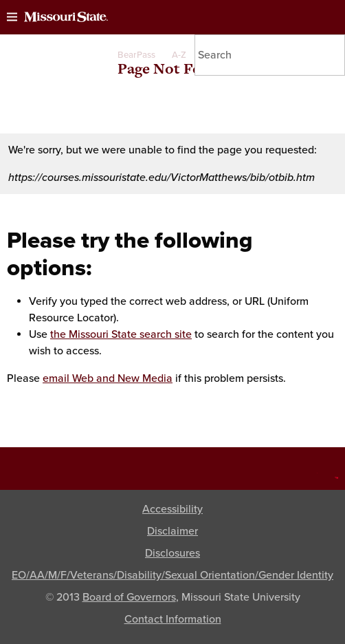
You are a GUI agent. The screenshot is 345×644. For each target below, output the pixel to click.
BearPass (136, 55)
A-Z (179, 55)
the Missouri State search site (121, 334)
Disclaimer (172, 531)
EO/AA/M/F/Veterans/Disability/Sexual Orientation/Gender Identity (172, 575)
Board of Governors (129, 597)
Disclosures (172, 553)
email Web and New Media (108, 378)
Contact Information (173, 619)
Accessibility (172, 509)
